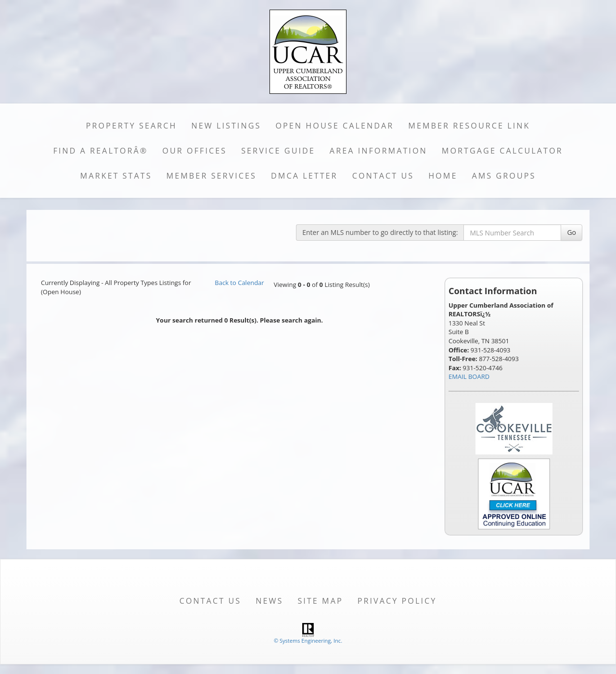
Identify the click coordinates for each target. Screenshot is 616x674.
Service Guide (278, 151)
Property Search (132, 126)
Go (571, 232)
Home (443, 176)
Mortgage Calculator (502, 151)
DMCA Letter (304, 176)
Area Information (379, 151)
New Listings (226, 126)
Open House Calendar (334, 126)
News (269, 601)
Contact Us (383, 176)
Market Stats (116, 176)
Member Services (212, 176)
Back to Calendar (239, 283)
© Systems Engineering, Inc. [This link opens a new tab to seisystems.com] (308, 641)
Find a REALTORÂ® (100, 151)
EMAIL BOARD (469, 376)
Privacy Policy (397, 601)
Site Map (320, 601)
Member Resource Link (469, 126)
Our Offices (194, 151)
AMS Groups (504, 176)
